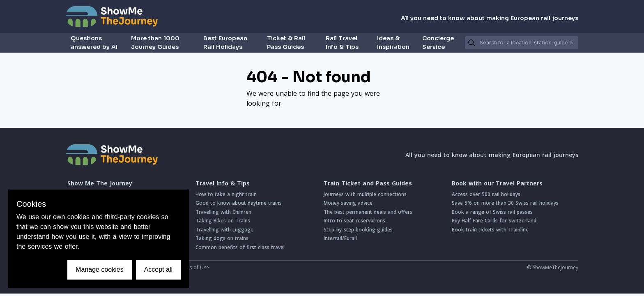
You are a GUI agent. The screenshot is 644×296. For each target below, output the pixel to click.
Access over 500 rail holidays (486, 194)
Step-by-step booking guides (358, 230)
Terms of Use (193, 267)
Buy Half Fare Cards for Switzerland (494, 221)
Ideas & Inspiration (393, 43)
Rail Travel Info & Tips (342, 43)
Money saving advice (348, 203)
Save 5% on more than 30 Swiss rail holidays (505, 203)
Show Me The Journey (100, 183)
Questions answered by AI (94, 43)
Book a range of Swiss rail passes (492, 212)
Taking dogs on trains (222, 238)
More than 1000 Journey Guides (155, 43)
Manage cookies (100, 269)
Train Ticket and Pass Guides (368, 183)
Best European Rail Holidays (225, 43)
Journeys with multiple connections (365, 194)
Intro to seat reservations (354, 221)
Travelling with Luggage (224, 230)
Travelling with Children (223, 212)
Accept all (158, 269)
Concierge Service (438, 43)
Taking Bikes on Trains (223, 221)
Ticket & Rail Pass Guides (286, 43)
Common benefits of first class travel (240, 247)
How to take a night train (226, 194)
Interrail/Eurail (340, 238)
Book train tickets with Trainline (490, 230)
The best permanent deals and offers (368, 212)
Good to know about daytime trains (239, 203)
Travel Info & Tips (223, 183)
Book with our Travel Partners (497, 183)
